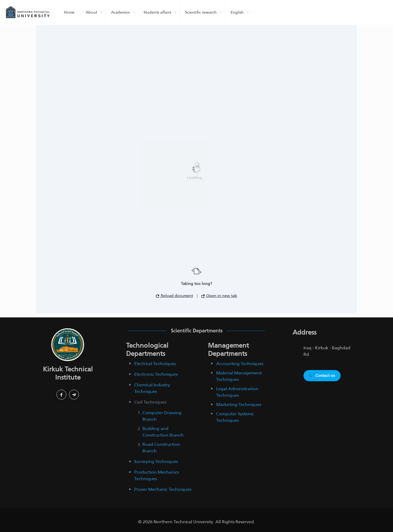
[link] (68, 345)
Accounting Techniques (240, 364)
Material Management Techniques (239, 376)
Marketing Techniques (239, 405)
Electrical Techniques (155, 364)
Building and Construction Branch (163, 432)
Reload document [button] (174, 296)
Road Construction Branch (161, 448)
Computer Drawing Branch (162, 416)
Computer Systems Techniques (235, 417)
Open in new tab (219, 296)
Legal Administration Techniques (237, 392)
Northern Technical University (183, 522)
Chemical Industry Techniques (152, 388)
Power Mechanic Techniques (163, 489)
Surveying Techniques (156, 462)
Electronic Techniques (156, 374)
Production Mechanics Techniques (157, 475)
